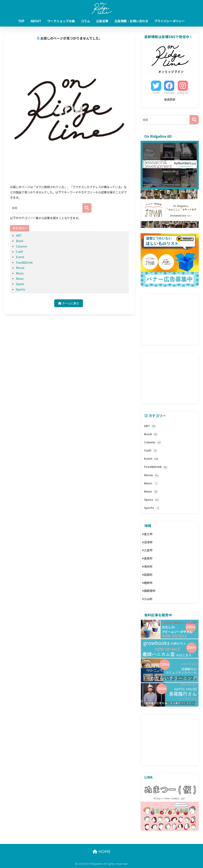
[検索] (87, 208)
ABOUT (36, 21)
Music (20, 273)
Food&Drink (24, 262)
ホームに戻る (69, 303)
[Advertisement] (170, 320)
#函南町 (147, 575)
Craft (19, 251)
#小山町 (147, 599)
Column (21, 246)
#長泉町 (147, 558)
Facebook (169, 93)
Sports (21, 289)
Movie (20, 268)
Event (20, 257)
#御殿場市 (149, 591)
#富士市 (147, 534)
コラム (86, 21)
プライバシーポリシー (170, 21)
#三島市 (147, 550)
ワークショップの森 (61, 21)
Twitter (156, 93)
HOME (102, 852)
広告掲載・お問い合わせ (131, 21)
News (20, 278)
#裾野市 (147, 583)
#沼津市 (147, 542)
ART (19, 235)
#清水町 (147, 566)
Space (20, 284)
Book (20, 241)
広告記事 (102, 21)
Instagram (183, 93)
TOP (21, 21)
